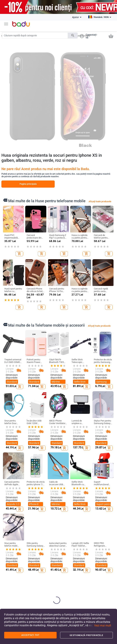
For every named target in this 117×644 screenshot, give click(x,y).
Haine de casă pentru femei (30, 583)
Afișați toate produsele (100, 201)
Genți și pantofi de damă (47, 547)
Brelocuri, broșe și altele (106, 554)
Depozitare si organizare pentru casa (86, 555)
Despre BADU (10, 542)
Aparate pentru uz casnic (85, 594)
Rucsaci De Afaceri (47, 577)
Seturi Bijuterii (106, 583)
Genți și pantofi (46, 538)
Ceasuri (103, 561)
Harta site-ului (11, 564)
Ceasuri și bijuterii (105, 538)
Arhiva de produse (8, 571)
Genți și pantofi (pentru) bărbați (46, 559)
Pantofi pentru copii (68, 556)
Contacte (8, 578)
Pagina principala (28, 184)
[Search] (35, 36)
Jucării (64, 580)
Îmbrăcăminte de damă (30, 543)
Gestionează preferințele (86, 635)
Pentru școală (68, 585)
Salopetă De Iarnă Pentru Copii (29, 574)
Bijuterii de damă (104, 568)
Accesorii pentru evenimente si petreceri (87, 583)
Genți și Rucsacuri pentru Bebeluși (47, 587)
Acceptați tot (30, 635)
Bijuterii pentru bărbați (106, 576)
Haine (26, 536)
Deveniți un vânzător (9, 549)
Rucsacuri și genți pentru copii (67, 565)
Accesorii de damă (29, 557)
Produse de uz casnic (87, 564)
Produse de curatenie (85, 546)
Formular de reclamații (10, 584)
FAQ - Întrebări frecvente (11, 557)
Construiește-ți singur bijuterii (106, 546)
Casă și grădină (84, 538)
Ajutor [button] (77, 17)
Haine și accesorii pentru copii (67, 547)
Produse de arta (85, 572)
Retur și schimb (7, 592)
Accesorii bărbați (27, 565)
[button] (6, 24)
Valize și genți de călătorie (49, 569)
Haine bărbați (29, 550)
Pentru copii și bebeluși (68, 538)
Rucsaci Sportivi (46, 598)
